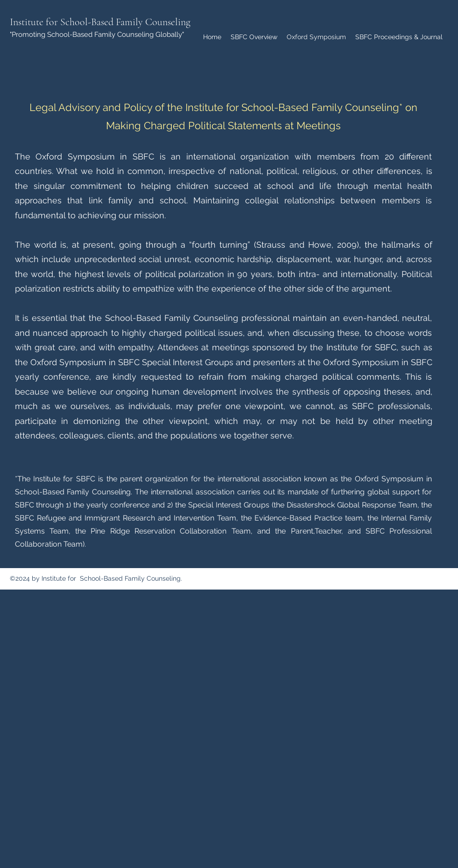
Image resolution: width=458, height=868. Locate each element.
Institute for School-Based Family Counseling (100, 22)
